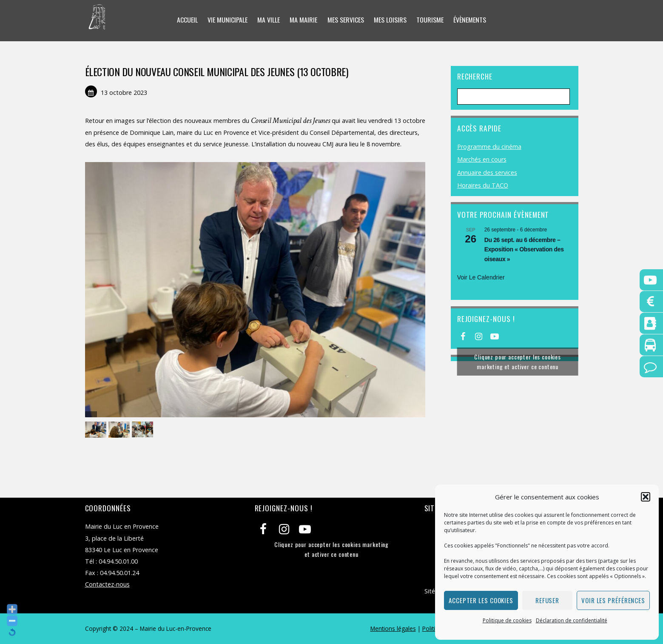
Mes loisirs (390, 20)
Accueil (187, 20)
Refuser (547, 600)
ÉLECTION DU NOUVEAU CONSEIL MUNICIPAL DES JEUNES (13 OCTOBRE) (217, 71)
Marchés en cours (482, 159)
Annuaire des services (487, 172)
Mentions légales (393, 628)
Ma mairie (303, 20)
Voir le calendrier (481, 277)
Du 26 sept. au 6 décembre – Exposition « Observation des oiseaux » (524, 249)
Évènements (470, 20)
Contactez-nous (107, 584)
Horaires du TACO (483, 185)
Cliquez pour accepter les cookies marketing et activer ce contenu (518, 362)
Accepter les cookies (481, 600)
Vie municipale (228, 20)
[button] (646, 497)
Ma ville (269, 20)
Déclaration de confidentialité (572, 620)
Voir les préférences (613, 600)
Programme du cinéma (489, 147)
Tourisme (430, 20)
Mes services (346, 20)
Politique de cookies (507, 620)
